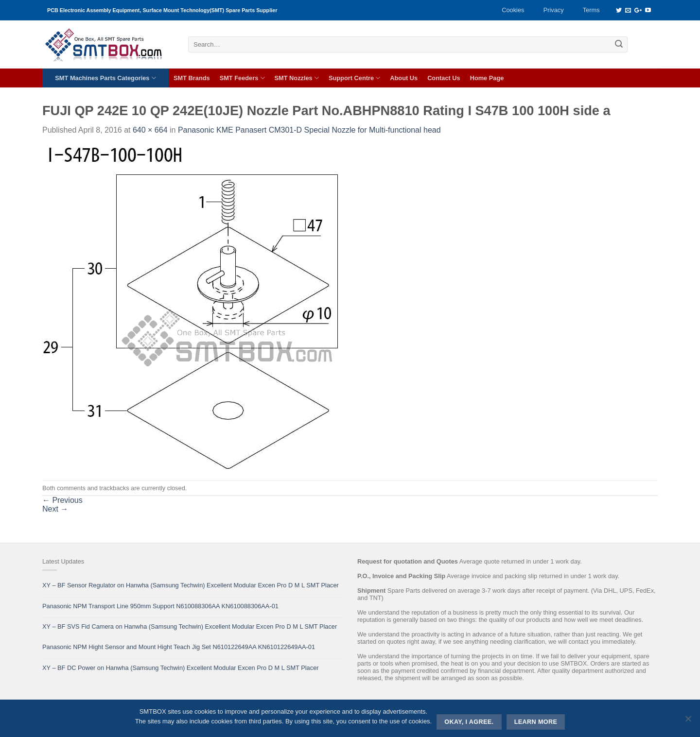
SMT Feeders (242, 78)
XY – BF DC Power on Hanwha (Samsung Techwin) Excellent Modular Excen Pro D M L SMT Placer (181, 668)
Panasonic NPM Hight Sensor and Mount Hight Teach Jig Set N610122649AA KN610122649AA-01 (179, 647)
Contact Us (444, 78)
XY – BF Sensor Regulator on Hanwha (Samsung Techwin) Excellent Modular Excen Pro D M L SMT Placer (191, 585)
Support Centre (354, 78)
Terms (591, 10)
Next (55, 509)
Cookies (513, 10)
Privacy (554, 10)
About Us (404, 78)
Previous (62, 500)
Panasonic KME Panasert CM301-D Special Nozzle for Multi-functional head (309, 130)
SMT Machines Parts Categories (105, 78)
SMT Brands (192, 78)
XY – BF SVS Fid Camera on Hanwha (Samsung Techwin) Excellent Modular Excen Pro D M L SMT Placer (190, 626)
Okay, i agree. (469, 722)
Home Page (487, 78)
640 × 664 (150, 130)
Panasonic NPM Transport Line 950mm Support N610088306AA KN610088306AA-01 (160, 606)
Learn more (536, 722)
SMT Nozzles (297, 78)
